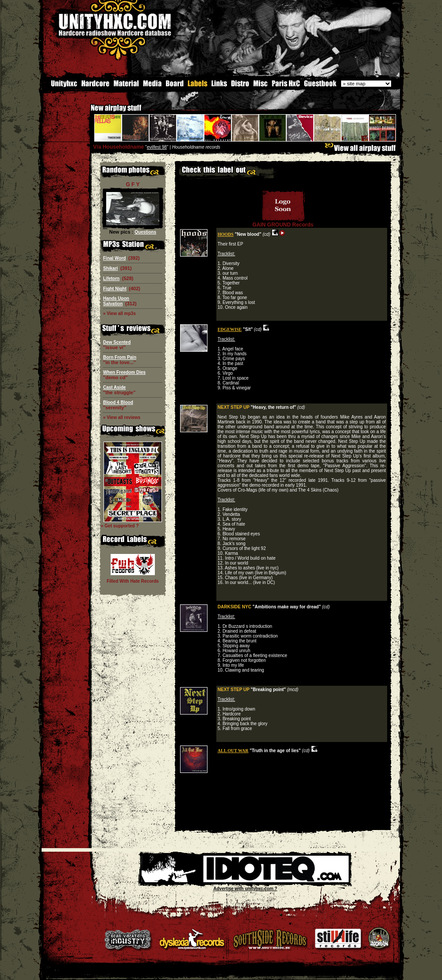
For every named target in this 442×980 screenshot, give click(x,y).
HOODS (226, 234)
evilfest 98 (157, 147)
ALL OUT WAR (233, 750)
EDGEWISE (230, 329)
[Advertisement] (283, 823)
